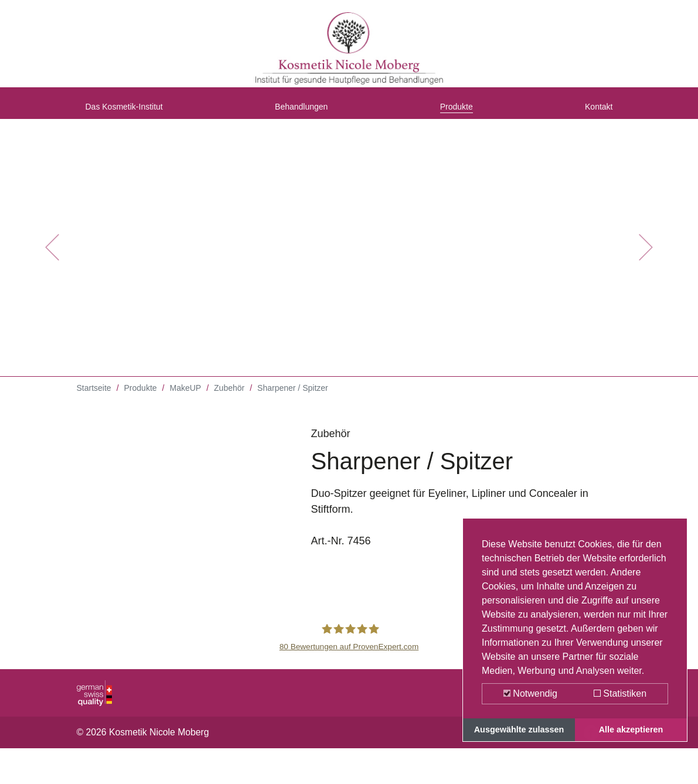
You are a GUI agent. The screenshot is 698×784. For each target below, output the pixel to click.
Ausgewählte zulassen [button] (519, 730)
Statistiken (620, 693)
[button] (52, 258)
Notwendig (530, 693)
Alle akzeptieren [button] (631, 730)
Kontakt (595, 113)
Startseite (94, 398)
